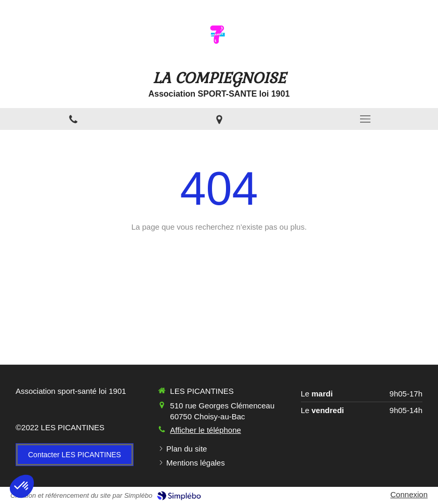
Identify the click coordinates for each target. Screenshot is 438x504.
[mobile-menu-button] (365, 119)
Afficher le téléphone (205, 430)
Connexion (409, 494)
